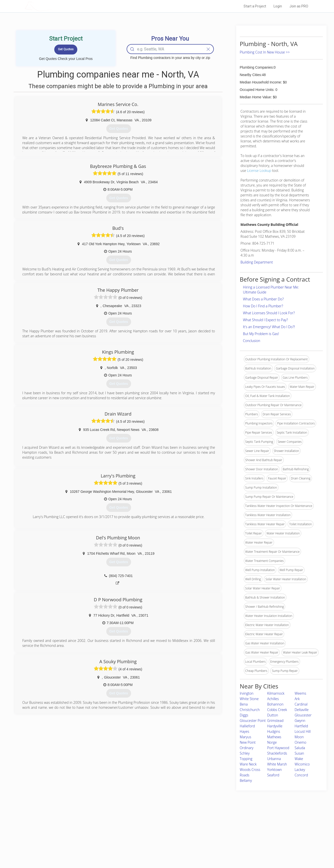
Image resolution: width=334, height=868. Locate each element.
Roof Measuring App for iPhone (163, 843)
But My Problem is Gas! (261, 334)
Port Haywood (278, 748)
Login (278, 6)
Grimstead (275, 721)
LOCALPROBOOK (53, 6)
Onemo (300, 742)
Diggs (244, 715)
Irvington (247, 693)
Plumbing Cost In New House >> (265, 52)
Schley (245, 753)
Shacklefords (277, 753)
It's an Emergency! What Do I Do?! (269, 327)
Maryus (246, 737)
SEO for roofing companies (242, 848)
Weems (300, 693)
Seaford (273, 775)
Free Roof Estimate (86, 843)
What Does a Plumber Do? (264, 299)
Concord (301, 775)
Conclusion (252, 341)
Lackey (300, 770)
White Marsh (277, 764)
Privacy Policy (234, 832)
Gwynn (300, 721)
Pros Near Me (82, 832)
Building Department (257, 262)
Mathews (274, 737)
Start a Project (255, 6)
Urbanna (274, 759)
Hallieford (247, 726)
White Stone (249, 699)
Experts (147, 832)
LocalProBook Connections (243, 843)
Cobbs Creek (277, 710)
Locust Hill (303, 731)
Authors (230, 837)
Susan (299, 753)
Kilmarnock (276, 693)
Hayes (245, 731)
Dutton (273, 715)
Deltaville (302, 710)
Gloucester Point (253, 721)
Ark (297, 699)
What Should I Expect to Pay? (265, 320)
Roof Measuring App (155, 837)
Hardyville (275, 726)
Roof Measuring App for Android (163, 848)
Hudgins (274, 731)
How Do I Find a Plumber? (263, 306)
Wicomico (302, 764)
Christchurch (250, 710)
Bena (244, 704)
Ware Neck (248, 764)
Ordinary (247, 748)
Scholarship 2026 (236, 826)
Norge (272, 742)
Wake (299, 759)
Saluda (300, 748)
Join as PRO (299, 6)
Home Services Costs (87, 826)
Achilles (273, 699)
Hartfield (301, 726)
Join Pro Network (153, 826)
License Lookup (259, 171)
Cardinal (301, 704)
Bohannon (275, 704)
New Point (248, 742)
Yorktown (274, 770)
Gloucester (303, 715)
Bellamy (246, 780)
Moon (299, 737)
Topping (246, 759)
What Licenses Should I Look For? (269, 313)
